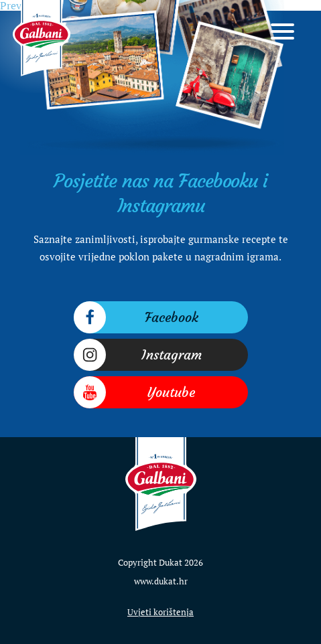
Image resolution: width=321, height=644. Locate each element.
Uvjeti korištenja (160, 612)
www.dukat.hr (161, 581)
